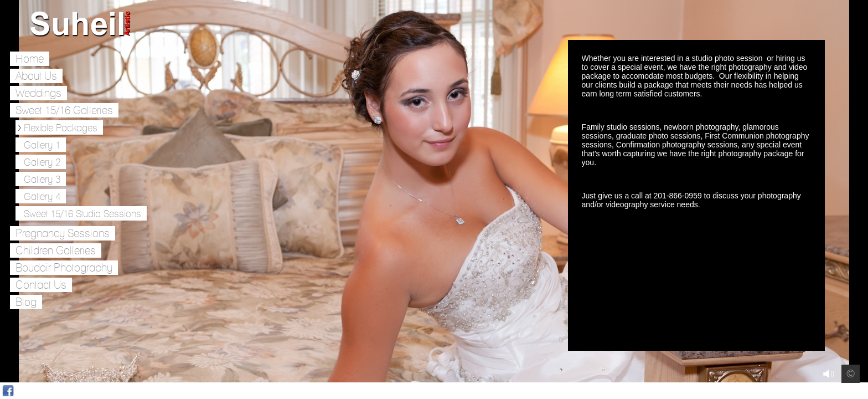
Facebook (8, 391)
